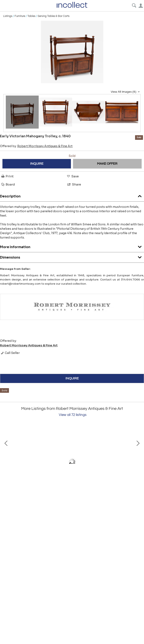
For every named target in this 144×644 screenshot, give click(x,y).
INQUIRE (37, 164)
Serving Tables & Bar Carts (54, 16)
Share (74, 184)
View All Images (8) (126, 92)
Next (138, 462)
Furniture (20, 16)
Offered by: (36, 146)
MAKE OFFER (107, 164)
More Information (72, 246)
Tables (31, 16)
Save (73, 176)
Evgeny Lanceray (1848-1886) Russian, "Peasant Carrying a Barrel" (50, 500)
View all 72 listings (73, 415)
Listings (8, 16)
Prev (6, 462)
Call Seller (10, 353)
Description (72, 195)
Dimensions (72, 256)
